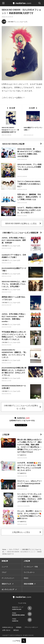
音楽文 (26, 578)
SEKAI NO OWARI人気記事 (13, 144)
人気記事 (6, 434)
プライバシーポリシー (31, 627)
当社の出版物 (28, 584)
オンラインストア (8, 589)
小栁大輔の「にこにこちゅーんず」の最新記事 (20, 233)
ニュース (5, 567)
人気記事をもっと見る (21, 532)
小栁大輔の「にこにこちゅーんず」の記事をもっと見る (21, 407)
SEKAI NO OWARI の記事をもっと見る (21, 223)
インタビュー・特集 (31, 567)
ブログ (4, 572)
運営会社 (16, 630)
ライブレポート (29, 572)
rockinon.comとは (8, 627)
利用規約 (19, 627)
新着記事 (5, 561)
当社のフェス (6, 584)
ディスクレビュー (8, 578)
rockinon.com (22, 3)
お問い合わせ (6, 630)
